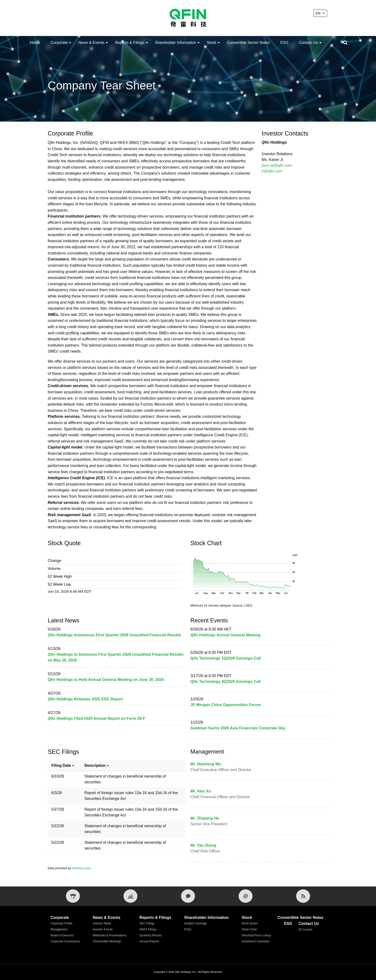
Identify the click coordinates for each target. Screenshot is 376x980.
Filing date (63, 765)
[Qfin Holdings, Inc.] (188, 18)
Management (59, 929)
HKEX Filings (148, 929)
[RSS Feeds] (303, 896)
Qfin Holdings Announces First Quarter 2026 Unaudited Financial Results (114, 635)
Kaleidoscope (82, 868)
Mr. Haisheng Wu (206, 764)
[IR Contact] (188, 896)
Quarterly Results (151, 935)
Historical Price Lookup (256, 935)
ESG (284, 43)
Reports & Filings (130, 43)
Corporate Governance (65, 941)
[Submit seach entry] (345, 43)
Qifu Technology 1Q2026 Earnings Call (226, 658)
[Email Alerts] (246, 896)
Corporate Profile (62, 923)
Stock (211, 43)
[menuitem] (35, 43)
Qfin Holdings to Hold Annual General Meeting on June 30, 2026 (106, 680)
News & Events (91, 43)
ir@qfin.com (272, 171)
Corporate (59, 43)
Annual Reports (150, 941)
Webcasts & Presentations (110, 935)
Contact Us (308, 43)
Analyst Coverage (196, 923)
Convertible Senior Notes (248, 43)
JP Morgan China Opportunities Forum (226, 705)
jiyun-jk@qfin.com (277, 165)
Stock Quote (250, 923)
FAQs (188, 929)
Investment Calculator (256, 941)
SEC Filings (147, 923)
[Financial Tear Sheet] (130, 896)
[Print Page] (73, 896)
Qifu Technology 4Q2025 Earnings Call (226, 682)
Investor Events (103, 929)
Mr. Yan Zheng (203, 845)
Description (97, 765)
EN (318, 13)
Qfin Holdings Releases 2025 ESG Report (85, 699)
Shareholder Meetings (107, 941)
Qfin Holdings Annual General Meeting (225, 635)
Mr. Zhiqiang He (205, 818)
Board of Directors (62, 935)
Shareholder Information (176, 43)
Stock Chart (249, 929)
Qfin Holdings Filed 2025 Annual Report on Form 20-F (97, 718)
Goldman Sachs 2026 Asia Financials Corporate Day (238, 728)
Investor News (102, 923)
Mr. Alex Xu (201, 791)
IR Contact (305, 930)
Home (35, 43)
